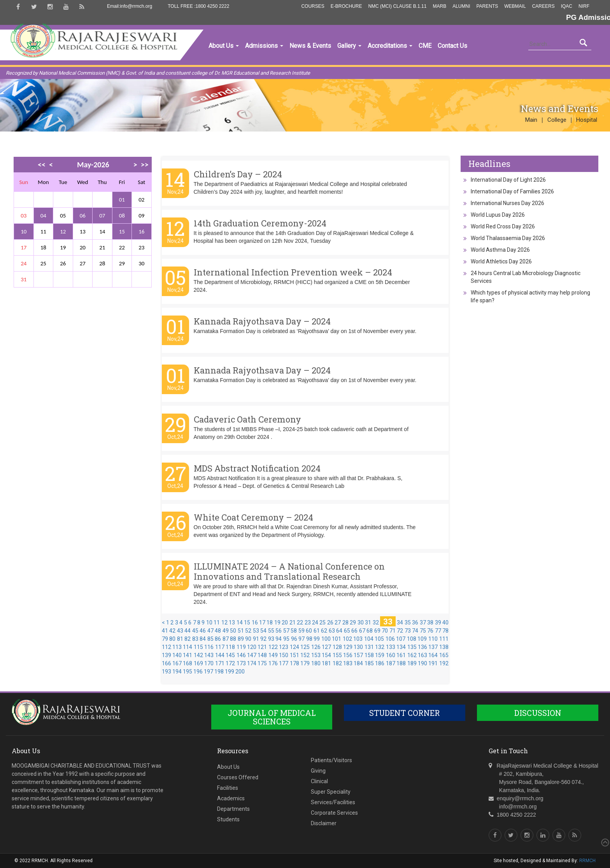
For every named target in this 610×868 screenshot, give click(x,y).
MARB (439, 6)
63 (332, 631)
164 (433, 655)
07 (102, 216)
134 (401, 647)
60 (309, 631)
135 (412, 647)
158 (369, 655)
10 (24, 231)
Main (531, 120)
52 (248, 631)
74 (415, 631)
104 (369, 639)
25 (323, 623)
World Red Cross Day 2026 (503, 226)
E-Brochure (346, 6)
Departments (233, 809)
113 (177, 647)
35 (408, 623)
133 (391, 647)
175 (262, 663)
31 (368, 623)
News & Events (310, 46)
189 (412, 663)
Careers (543, 6)
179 (305, 663)
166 (167, 663)
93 (271, 639)
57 (286, 631)
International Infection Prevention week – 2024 (293, 272)
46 (203, 631)
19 (277, 623)
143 (209, 655)
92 (263, 639)
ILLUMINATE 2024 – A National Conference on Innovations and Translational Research (289, 571)
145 (230, 655)
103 (358, 639)
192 (444, 663)
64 (339, 631)
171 (220, 663)
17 (262, 623)
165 (444, 655)
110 (433, 639)
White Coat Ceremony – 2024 (253, 517)
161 (401, 655)
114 (188, 647)
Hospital (587, 120)
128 (337, 647)
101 (337, 639)
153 (316, 655)
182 (337, 663)
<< (42, 165)
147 (252, 655)
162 (412, 655)
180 (316, 663)
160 (391, 655)
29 (353, 623)
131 (369, 647)
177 (284, 663)
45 (195, 631)
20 (285, 623)
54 (263, 631)
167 (177, 663)
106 (390, 639)
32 (376, 623)
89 (241, 639)
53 (256, 631)
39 (438, 623)
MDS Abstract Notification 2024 (257, 468)
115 (198, 647)
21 (293, 623)
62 (324, 631)
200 (240, 672)
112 (167, 647)
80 (172, 639)
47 (210, 631)
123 (284, 647)
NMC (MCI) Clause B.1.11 (397, 6)
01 (122, 200)
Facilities (228, 788)
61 (317, 631)
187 (391, 663)
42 (172, 631)
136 (422, 647)
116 (209, 647)
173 (241, 663)
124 (294, 647)
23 (308, 623)
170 (209, 663)
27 (338, 623)
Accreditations (390, 46)
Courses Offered (238, 777)
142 (198, 655)
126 (316, 647)
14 (240, 623)
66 (354, 631)
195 (188, 672)
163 (422, 655)
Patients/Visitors (331, 760)
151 (294, 655)
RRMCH (587, 861)
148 (262, 655)
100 (326, 639)
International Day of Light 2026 (508, 180)
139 (167, 655)
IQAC (567, 6)
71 (393, 631)
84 (203, 639)
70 (385, 631)
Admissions (264, 46)
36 (415, 623)
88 (233, 639)
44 (188, 631)
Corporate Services (334, 813)
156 (348, 655)
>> (145, 165)
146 (241, 655)
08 (122, 216)
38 (430, 623)
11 (217, 623)
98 (309, 639)
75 (423, 631)
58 (294, 631)
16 (141, 231)
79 (165, 639)
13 (232, 623)
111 (444, 639)
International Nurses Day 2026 (507, 203)
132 (380, 647)
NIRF (584, 6)
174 (252, 663)
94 (279, 639)
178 (294, 663)
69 (377, 631)
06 (83, 216)
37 (423, 623)
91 (256, 639)
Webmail (515, 6)
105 (379, 639)
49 (226, 631)
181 (326, 663)
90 (248, 639)
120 (252, 647)
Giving (318, 771)
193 (167, 672)
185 (369, 663)
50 (233, 631)
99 (317, 639)
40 (445, 623)
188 (401, 663)
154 (326, 655)
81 (180, 639)
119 (241, 647)
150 (284, 655)
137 (433, 647)
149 (273, 655)
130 (358, 647)
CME (425, 46)
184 (358, 663)
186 (380, 663)
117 (220, 647)
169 (198, 663)
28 (345, 623)
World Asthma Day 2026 (500, 250)
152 (305, 655)
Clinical (319, 781)
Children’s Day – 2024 (238, 174)
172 (230, 663)
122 (273, 647)
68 (370, 631)
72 (400, 631)
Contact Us (452, 46)
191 (433, 663)
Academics (231, 798)
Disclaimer (324, 823)
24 (315, 623)
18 (270, 623)
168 (188, 663)
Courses (313, 6)
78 (445, 631)
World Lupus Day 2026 (498, 215)
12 (63, 231)
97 (301, 639)
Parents (487, 6)
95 (286, 639)
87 (226, 639)
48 (218, 631)
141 (188, 655)
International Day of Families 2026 (512, 191)
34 (400, 623)
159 (380, 655)
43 (180, 631)
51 (241, 631)
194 (177, 672)
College (557, 120)
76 (430, 631)
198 (219, 672)
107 (401, 639)
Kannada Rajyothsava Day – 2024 (262, 321)
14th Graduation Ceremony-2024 (260, 223)
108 (412, 639)
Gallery (349, 46)
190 (422, 663)
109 (422, 639)
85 (210, 639)
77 (438, 631)
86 (218, 639)
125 (305, 647)
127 (326, 647)
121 (262, 647)
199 (230, 672)
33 (388, 621)
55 (271, 631)
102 (347, 639)
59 (301, 631)
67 (362, 631)
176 (273, 663)
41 (165, 631)
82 (188, 639)
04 (43, 216)
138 (444, 647)
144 (220, 655)
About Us (224, 46)
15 (122, 231)
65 (347, 631)
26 (330, 623)
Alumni (461, 6)
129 (348, 647)
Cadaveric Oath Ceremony (247, 419)
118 (230, 647)
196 (198, 672)
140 (177, 655)
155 (337, 655)
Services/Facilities (333, 802)
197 (209, 672)
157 (358, 655)
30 (361, 623)
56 (279, 631)
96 (294, 639)
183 (348, 663)
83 (195, 639)
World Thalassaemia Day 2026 (508, 238)
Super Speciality (331, 792)
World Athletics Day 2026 (501, 261)
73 (408, 631)
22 (300, 623)
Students (228, 819)
